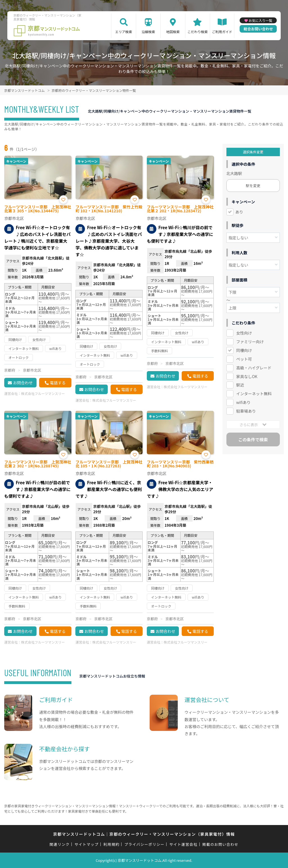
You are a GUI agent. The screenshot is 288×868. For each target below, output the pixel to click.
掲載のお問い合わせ (220, 844)
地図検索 (173, 32)
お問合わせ (23, 383)
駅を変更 (253, 186)
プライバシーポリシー (144, 844)
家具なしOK (247, 376)
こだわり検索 (197, 32)
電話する (58, 383)
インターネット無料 (254, 394)
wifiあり (243, 402)
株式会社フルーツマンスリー (43, 393)
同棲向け (244, 350)
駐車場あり (246, 411)
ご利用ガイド (222, 32)
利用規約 (112, 844)
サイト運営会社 (183, 844)
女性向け (244, 333)
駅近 (240, 385)
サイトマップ (87, 844)
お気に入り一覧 (260, 20)
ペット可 (244, 359)
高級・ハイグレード (254, 368)
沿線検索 (148, 32)
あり (239, 212)
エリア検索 (124, 32)
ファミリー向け (250, 342)
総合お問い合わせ (258, 29)
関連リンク (60, 844)
